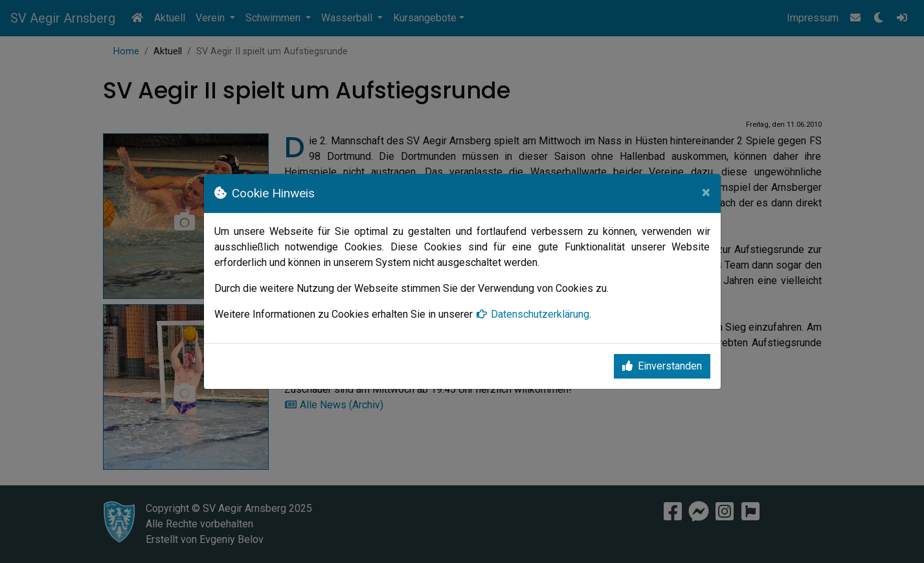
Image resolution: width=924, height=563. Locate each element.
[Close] (706, 192)
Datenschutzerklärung (532, 314)
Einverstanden (662, 366)
